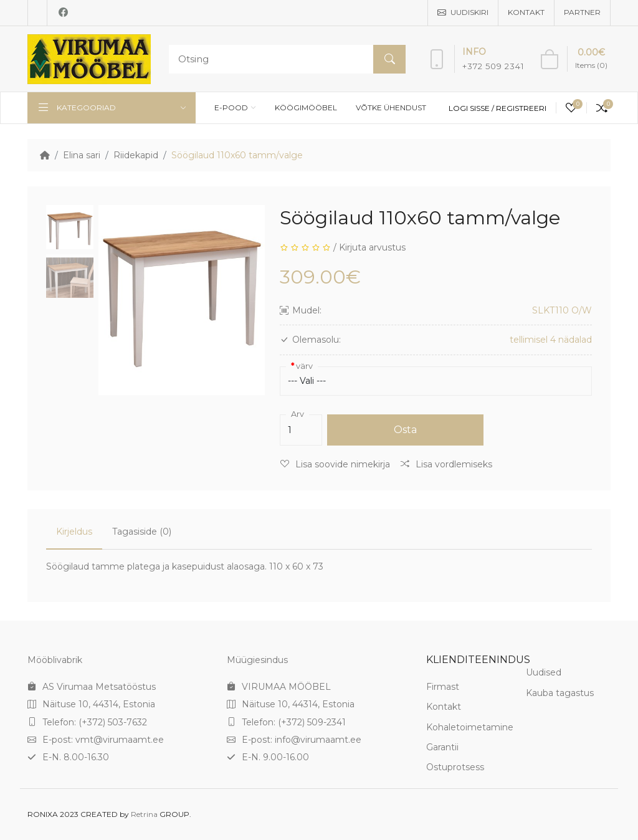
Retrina (144, 814)
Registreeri (521, 108)
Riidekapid (136, 155)
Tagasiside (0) (142, 532)
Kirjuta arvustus (372, 247)
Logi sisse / (472, 108)
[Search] (284, 59)
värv (304, 366)
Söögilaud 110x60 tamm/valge (237, 155)
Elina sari (82, 155)
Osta (405, 430)
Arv (298, 414)
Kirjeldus (74, 532)
